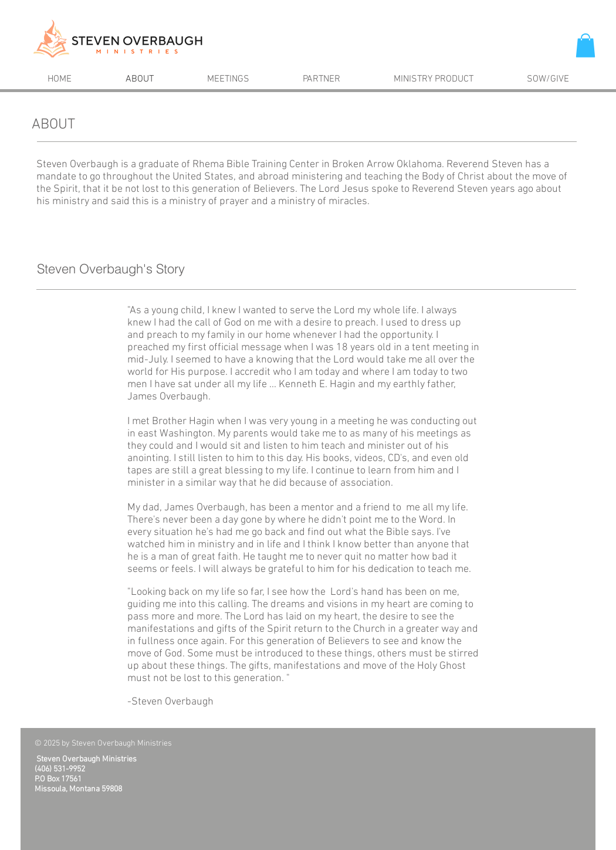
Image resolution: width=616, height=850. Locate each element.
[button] (585, 45)
